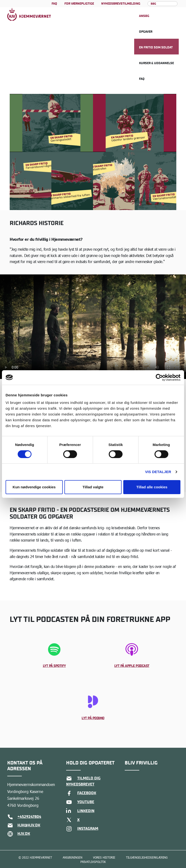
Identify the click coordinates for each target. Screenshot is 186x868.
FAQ (142, 79)
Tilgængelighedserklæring (147, 857)
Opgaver (146, 32)
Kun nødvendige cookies (34, 487)
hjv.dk (19, 834)
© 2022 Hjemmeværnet (35, 857)
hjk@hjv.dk (24, 825)
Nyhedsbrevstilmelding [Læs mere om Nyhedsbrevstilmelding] (121, 4)
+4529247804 (24, 817)
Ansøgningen (73, 857)
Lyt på (54, 666)
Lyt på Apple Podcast (132, 666)
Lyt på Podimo (93, 718)
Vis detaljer (158, 472)
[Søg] (163, 4)
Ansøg (144, 16)
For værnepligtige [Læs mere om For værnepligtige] (79, 4)
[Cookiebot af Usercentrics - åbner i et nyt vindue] (159, 377)
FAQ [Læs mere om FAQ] (54, 4)
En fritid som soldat (156, 47)
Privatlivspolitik (93, 862)
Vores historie (104, 857)
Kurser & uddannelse (156, 63)
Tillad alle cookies (152, 487)
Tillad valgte (93, 487)
